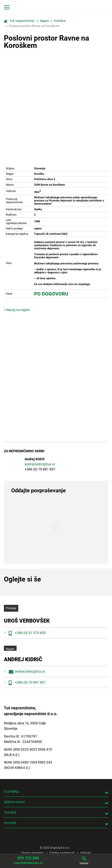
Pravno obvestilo (33, 853)
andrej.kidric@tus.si (40, 464)
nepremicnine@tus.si (28, 863)
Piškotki (86, 853)
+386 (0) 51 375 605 (30, 633)
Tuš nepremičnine (22, 21)
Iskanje (84, 863)
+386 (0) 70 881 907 (30, 682)
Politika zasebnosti (62, 853)
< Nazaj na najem (17, 310)
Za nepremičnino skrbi (24, 451)
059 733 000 (28, 858)
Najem (44, 21)
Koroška (60, 21)
